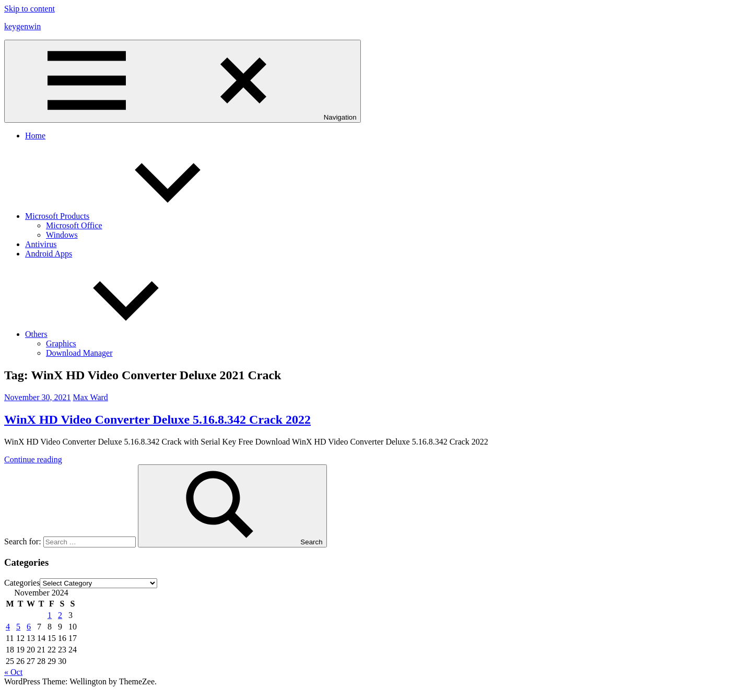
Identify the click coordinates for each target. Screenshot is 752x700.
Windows (62, 235)
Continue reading (33, 459)
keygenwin (22, 26)
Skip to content (30, 9)
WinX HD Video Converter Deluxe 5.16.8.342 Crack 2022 (157, 419)
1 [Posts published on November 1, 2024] (50, 615)
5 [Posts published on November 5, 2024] (18, 627)
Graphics (61, 343)
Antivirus (41, 244)
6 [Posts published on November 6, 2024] (29, 627)
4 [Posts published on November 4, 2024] (8, 627)
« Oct (13, 672)
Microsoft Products (136, 216)
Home (35, 136)
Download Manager (79, 353)
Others (115, 334)
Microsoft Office (74, 225)
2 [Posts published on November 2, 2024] (60, 615)
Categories (22, 583)
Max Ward (91, 397)
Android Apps (49, 254)
